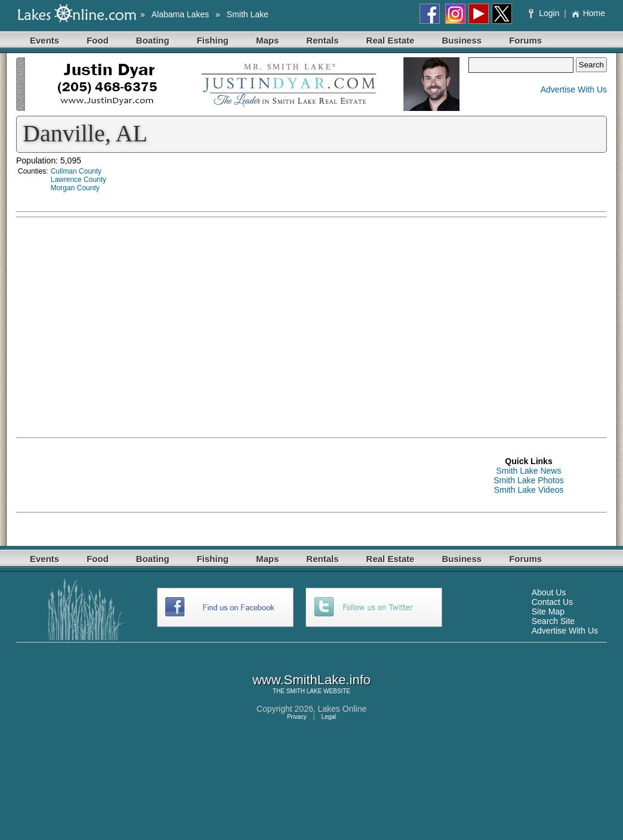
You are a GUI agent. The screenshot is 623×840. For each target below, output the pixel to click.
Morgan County (75, 188)
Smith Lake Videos (529, 490)
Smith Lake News (529, 471)
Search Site (553, 621)
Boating (153, 40)
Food (98, 40)
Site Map (548, 612)
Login (545, 13)
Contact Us (552, 602)
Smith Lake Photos (529, 480)
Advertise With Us (574, 89)
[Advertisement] (494, 307)
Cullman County (76, 171)
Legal (329, 717)
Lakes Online (343, 709)
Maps (267, 40)
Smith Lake (248, 14)
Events (44, 40)
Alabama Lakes (181, 14)
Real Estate (391, 40)
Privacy (297, 717)
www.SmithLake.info (311, 680)
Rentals (322, 40)
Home (588, 13)
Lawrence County (78, 180)
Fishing (213, 40)
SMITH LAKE (304, 691)
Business (462, 40)
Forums (525, 40)
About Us (549, 592)
